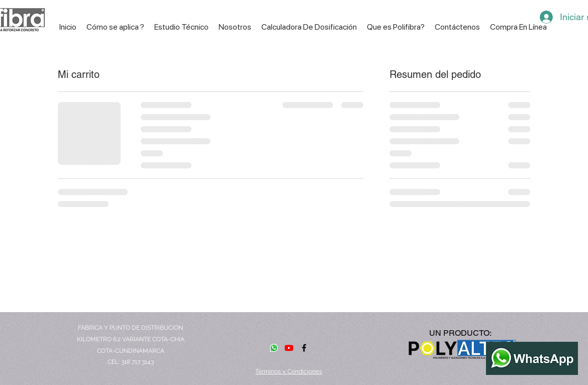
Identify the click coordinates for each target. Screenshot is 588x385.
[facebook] (304, 348)
